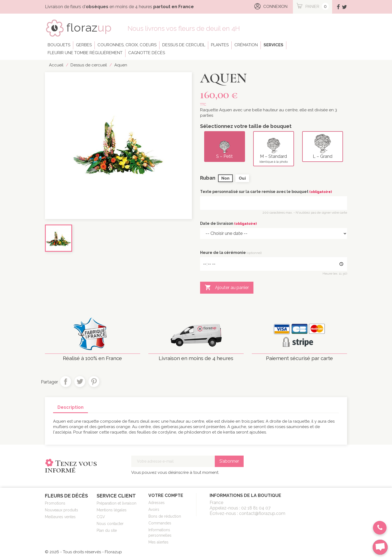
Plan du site (107, 530)
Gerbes (84, 45)
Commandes (160, 523)
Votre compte (166, 495)
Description (71, 407)
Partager (66, 382)
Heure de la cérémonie (231, 253)
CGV (101, 517)
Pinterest (94, 382)
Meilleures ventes (60, 517)
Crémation (246, 45)
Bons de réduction (165, 516)
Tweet (80, 382)
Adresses (157, 503)
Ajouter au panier (227, 288)
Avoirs (154, 509)
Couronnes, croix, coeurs (127, 45)
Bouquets (59, 45)
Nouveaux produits (62, 510)
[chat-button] (380, 547)
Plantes (220, 45)
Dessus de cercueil (184, 45)
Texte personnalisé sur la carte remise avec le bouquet (266, 192)
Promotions (55, 503)
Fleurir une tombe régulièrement (85, 53)
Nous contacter (110, 524)
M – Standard (274, 149)
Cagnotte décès (147, 53)
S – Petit (225, 146)
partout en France (174, 7)
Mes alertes (158, 542)
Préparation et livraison (117, 503)
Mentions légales (112, 510)
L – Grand (323, 146)
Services (273, 45)
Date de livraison (228, 223)
